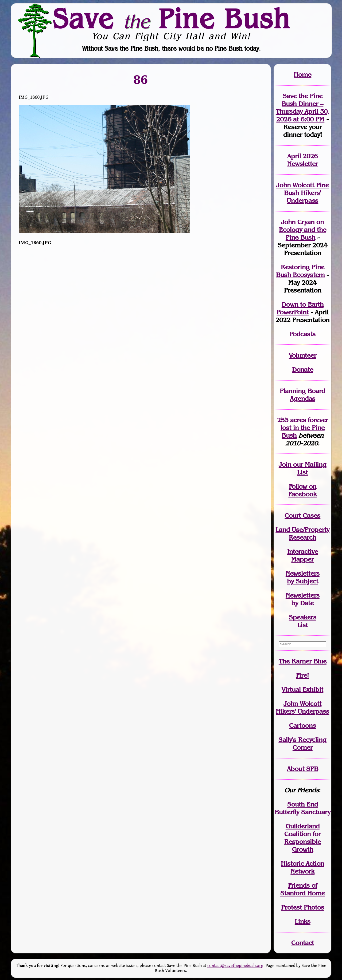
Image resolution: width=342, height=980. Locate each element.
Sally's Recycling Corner (302, 744)
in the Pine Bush (304, 428)
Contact (303, 943)
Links (303, 921)
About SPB (303, 769)
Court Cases (302, 515)
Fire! (302, 675)
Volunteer (303, 355)
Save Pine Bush (171, 18)
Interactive (303, 552)
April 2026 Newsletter (303, 160)
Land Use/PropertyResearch (302, 534)
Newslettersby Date (303, 599)
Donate (303, 370)
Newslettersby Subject (303, 577)
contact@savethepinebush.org (235, 966)
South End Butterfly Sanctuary (303, 808)
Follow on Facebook (302, 490)
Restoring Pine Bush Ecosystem (300, 271)
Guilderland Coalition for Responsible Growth (303, 838)
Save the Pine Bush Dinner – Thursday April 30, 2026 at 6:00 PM (303, 108)
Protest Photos (303, 907)
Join (285, 465)
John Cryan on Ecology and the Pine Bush (303, 230)
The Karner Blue (303, 661)
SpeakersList (303, 621)
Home (302, 75)
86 (141, 80)
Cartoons (302, 726)
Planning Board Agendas (302, 395)
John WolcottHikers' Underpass (302, 708)
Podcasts (303, 334)
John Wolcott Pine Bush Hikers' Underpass (303, 193)
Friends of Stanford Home (303, 889)
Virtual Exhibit (302, 689)
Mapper (302, 559)
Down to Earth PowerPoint (300, 308)
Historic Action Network (302, 867)
